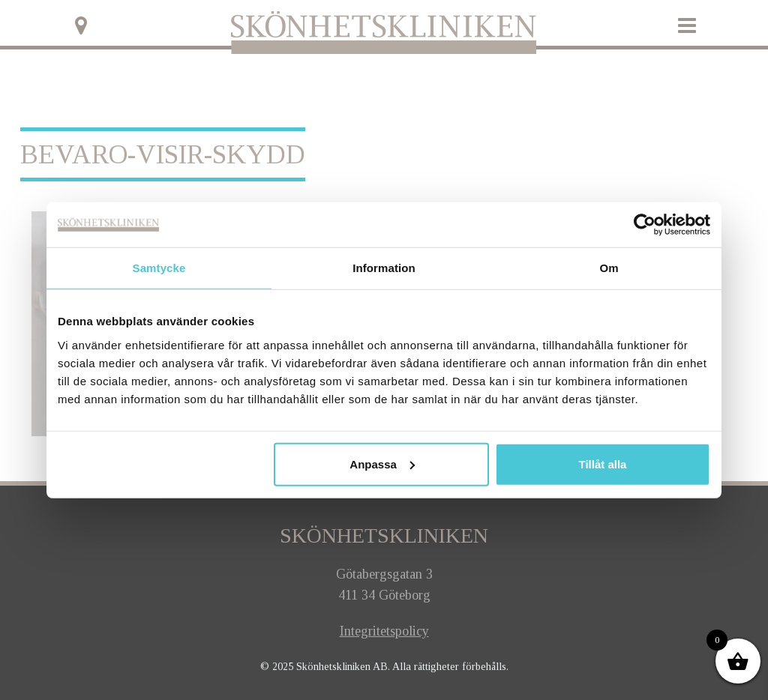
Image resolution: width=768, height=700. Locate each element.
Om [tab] (609, 268)
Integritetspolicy (384, 631)
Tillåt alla (602, 464)
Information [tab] (384, 268)
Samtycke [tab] (159, 268)
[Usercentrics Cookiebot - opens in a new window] (645, 225)
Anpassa (382, 464)
